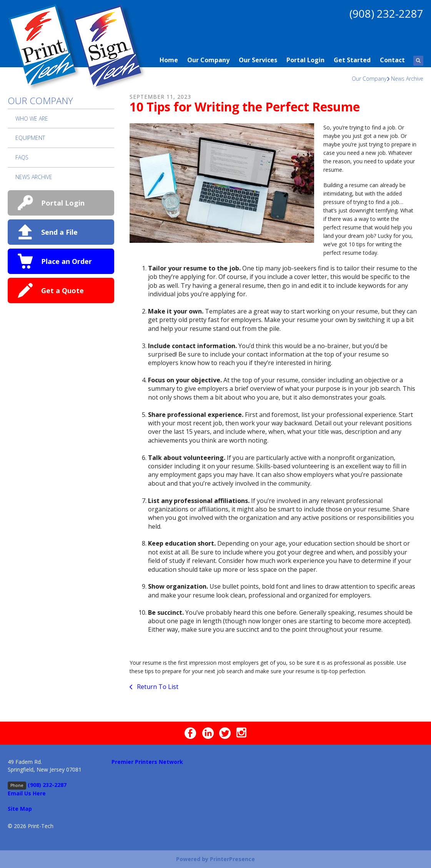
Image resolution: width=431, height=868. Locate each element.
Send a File (59, 232)
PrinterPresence (232, 859)
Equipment (30, 138)
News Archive (407, 79)
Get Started (352, 60)
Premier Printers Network (147, 762)
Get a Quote (62, 290)
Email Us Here (27, 793)
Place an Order (67, 261)
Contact (392, 60)
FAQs (22, 157)
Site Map (20, 809)
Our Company (208, 60)
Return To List (157, 687)
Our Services (258, 60)
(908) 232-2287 (386, 13)
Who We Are (32, 119)
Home (169, 60)
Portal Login (305, 60)
